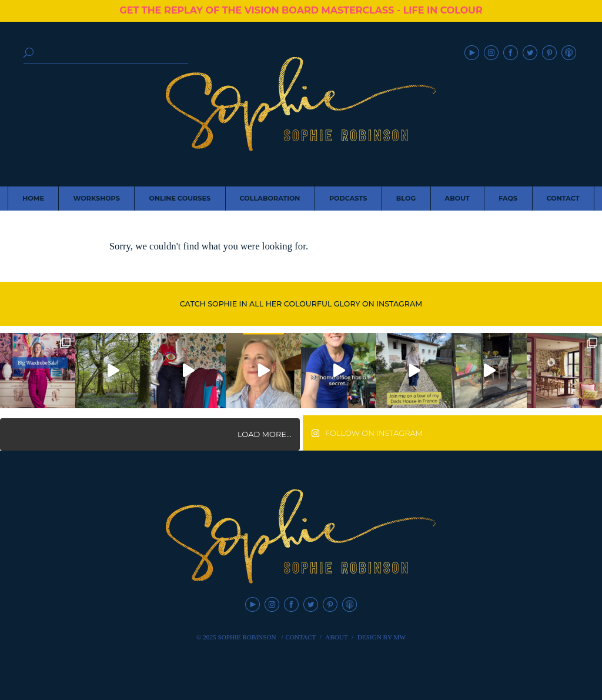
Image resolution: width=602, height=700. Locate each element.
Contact (300, 637)
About (337, 637)
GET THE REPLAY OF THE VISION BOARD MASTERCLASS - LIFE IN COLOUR (301, 10)
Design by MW (382, 637)
